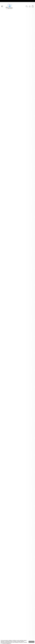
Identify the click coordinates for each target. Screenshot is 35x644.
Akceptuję (31, 642)
